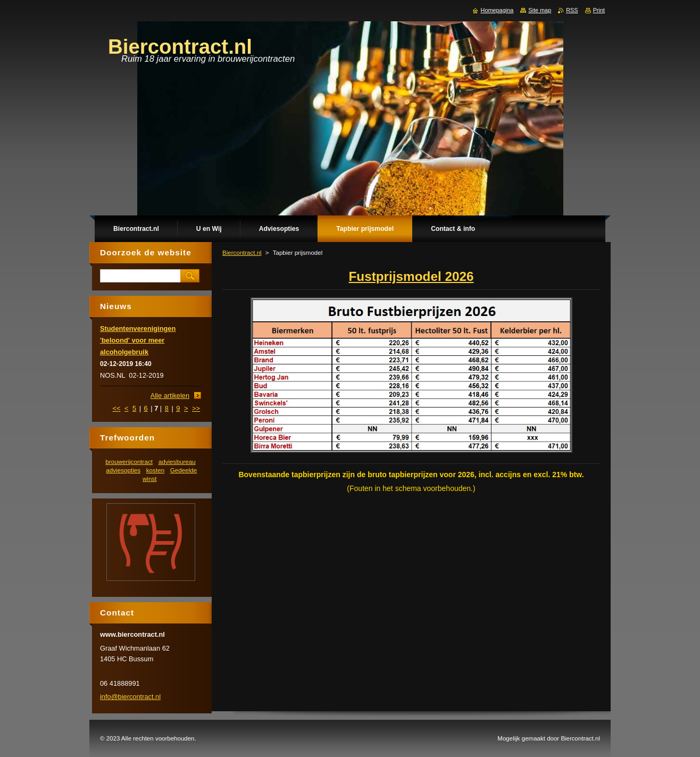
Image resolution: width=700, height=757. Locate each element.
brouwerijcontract (129, 461)
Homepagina (497, 10)
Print (599, 10)
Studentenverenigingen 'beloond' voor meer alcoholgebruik (138, 340)
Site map (540, 10)
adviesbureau (177, 461)
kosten (155, 470)
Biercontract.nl (242, 253)
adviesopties (123, 470)
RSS (572, 10)
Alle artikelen (170, 396)
